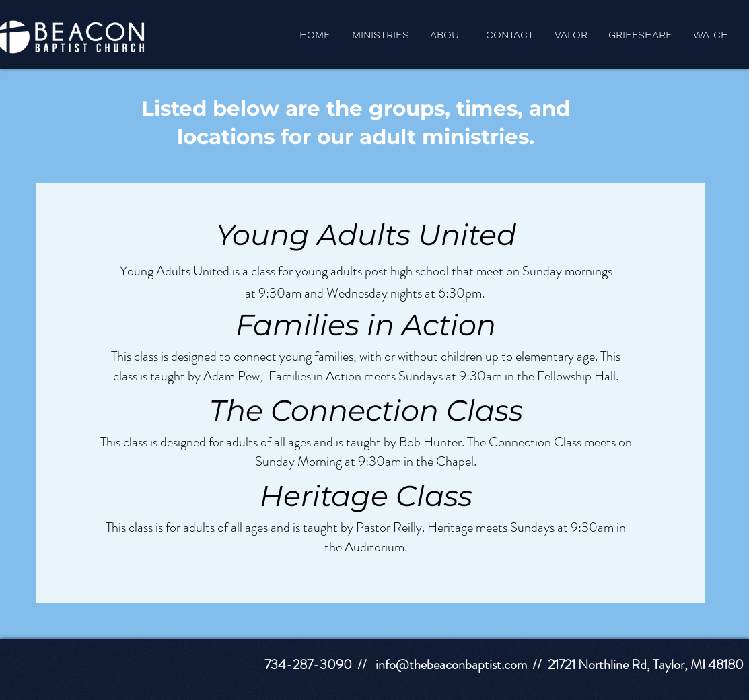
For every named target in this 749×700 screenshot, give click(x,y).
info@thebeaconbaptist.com (451, 665)
